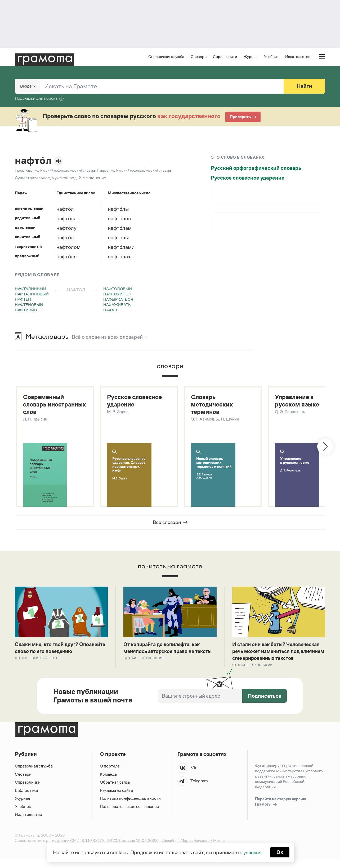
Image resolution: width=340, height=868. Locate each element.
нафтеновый (29, 305)
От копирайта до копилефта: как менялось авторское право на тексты (164, 653)
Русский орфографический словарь (256, 168)
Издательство (298, 57)
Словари (199, 57)
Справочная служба (166, 57)
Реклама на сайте (117, 799)
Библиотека (26, 799)
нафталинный (30, 289)
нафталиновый (32, 294)
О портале (110, 775)
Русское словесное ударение (248, 178)
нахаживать (117, 305)
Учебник (271, 57)
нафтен (23, 300)
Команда (108, 783)
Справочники (225, 57)
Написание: (106, 171)
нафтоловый (118, 289)
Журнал (250, 57)
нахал (110, 310)
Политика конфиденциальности (131, 808)
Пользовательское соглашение (130, 816)
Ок (280, 852)
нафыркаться (118, 300)
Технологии (153, 667)
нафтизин (26, 310)
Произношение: (27, 171)
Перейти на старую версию (281, 811)
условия (252, 852)
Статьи (21, 659)
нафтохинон (117, 294)
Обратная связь (115, 791)
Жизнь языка (45, 659)
